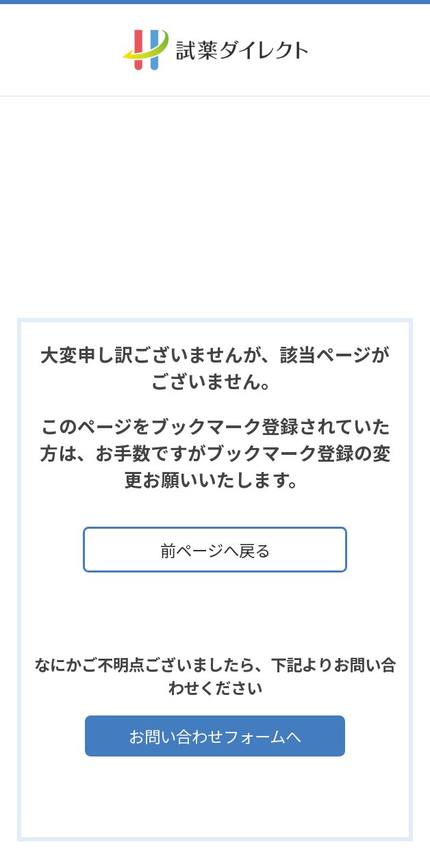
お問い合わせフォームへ (215, 736)
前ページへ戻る (215, 550)
